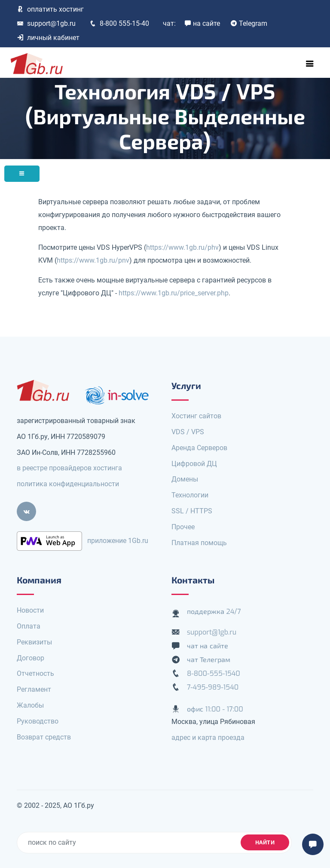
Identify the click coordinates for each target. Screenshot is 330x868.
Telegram (249, 23)
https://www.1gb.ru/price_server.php (174, 293)
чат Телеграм (209, 660)
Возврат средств (44, 737)
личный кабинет (48, 38)
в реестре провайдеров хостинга (69, 468)
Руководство (38, 721)
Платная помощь (199, 543)
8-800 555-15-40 (119, 23)
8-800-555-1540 (214, 673)
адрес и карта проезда (208, 738)
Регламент (34, 689)
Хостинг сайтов (196, 416)
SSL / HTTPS (192, 511)
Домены (185, 479)
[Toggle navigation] (310, 64)
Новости (30, 610)
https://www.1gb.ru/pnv (93, 260)
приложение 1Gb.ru (118, 541)
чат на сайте (208, 646)
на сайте (202, 23)
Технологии (190, 495)
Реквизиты (34, 642)
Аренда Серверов (199, 448)
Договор (31, 658)
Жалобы (30, 705)
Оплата (29, 626)
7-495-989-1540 (213, 687)
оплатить (50, 9)
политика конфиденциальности (68, 484)
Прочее (183, 527)
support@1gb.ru (46, 23)
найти (265, 842)
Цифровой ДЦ (194, 464)
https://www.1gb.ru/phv (182, 247)
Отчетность (35, 673)
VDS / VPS (188, 432)
